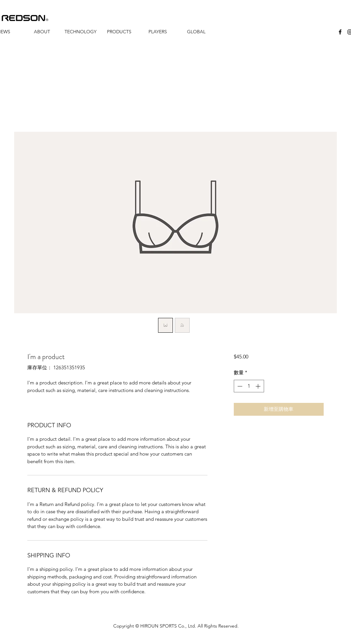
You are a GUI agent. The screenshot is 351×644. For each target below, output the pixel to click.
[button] (42, 32)
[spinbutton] (249, 386)
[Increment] (259, 386)
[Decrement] (239, 386)
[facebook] (340, 32)
